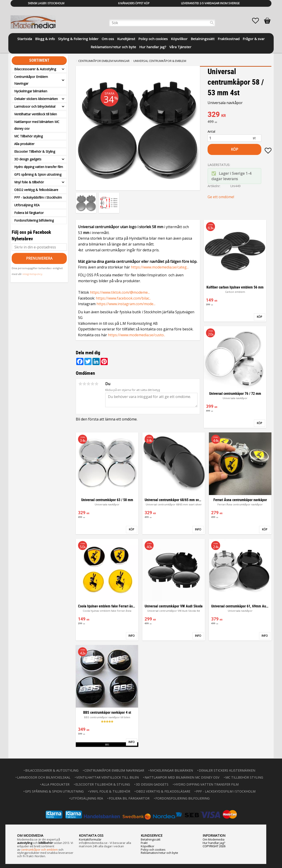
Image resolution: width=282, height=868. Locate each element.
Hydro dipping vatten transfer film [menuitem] (39, 167)
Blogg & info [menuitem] (45, 39)
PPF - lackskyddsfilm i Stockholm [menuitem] (38, 197)
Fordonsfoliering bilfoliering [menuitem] (34, 220)
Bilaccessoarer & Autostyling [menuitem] (35, 69)
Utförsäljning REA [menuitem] (27, 205)
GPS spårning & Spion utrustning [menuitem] (38, 174)
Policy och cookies (153, 849)
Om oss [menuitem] (108, 39)
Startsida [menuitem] (25, 39)
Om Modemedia (214, 839)
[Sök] (212, 23)
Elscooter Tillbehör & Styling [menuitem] (35, 151)
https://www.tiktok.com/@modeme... (120, 292)
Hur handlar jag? (214, 842)
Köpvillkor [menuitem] (179, 39)
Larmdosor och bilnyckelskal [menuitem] (35, 106)
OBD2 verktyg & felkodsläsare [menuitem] (36, 190)
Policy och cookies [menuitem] (153, 39)
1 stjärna (80, 384)
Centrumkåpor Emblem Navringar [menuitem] (31, 80)
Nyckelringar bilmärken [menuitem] (31, 91)
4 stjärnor (92, 384)
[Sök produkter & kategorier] (162, 23)
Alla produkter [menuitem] (24, 144)
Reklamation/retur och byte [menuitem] (113, 47)
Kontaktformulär (90, 839)
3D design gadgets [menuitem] (28, 159)
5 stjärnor (96, 384)
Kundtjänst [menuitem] (126, 39)
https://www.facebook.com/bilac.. (123, 298)
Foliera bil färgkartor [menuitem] (29, 213)
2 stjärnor (84, 384)
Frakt (144, 842)
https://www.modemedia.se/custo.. (137, 335)
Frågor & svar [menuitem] (254, 39)
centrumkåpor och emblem (39, 849)
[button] (258, 21)
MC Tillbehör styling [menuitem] (28, 136)
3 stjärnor (88, 384)
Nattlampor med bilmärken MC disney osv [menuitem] (37, 125)
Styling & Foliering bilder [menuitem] (78, 39)
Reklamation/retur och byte (159, 852)
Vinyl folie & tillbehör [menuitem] (29, 182)
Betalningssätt (151, 839)
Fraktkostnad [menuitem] (229, 39)
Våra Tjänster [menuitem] (180, 47)
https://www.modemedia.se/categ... (160, 267)
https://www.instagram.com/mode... (126, 304)
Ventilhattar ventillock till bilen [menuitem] (36, 114)
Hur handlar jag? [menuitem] (153, 47)
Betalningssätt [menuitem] (203, 39)
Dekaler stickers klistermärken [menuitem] (36, 99)
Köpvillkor (148, 846)
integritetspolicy (32, 274)
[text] (239, 115)
